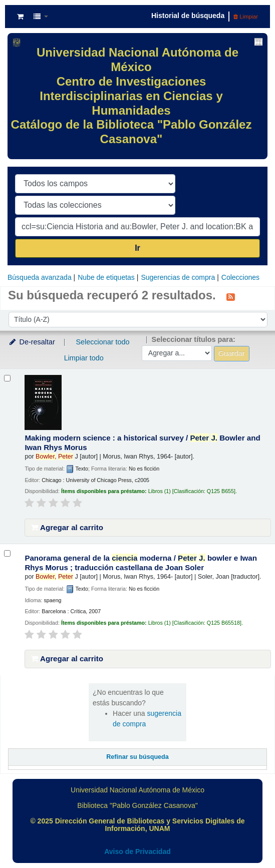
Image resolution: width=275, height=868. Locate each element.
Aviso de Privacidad (137, 851)
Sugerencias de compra (178, 277)
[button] (20, 17)
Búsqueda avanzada (40, 277)
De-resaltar (32, 342)
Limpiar (246, 17)
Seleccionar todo (102, 342)
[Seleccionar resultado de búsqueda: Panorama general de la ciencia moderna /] (7, 553)
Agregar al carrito (67, 527)
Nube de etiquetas (106, 277)
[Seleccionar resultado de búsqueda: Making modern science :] (7, 378)
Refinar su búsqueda (137, 757)
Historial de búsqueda (188, 16)
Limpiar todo (84, 358)
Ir (137, 248)
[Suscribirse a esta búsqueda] (231, 296)
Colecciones (240, 277)
